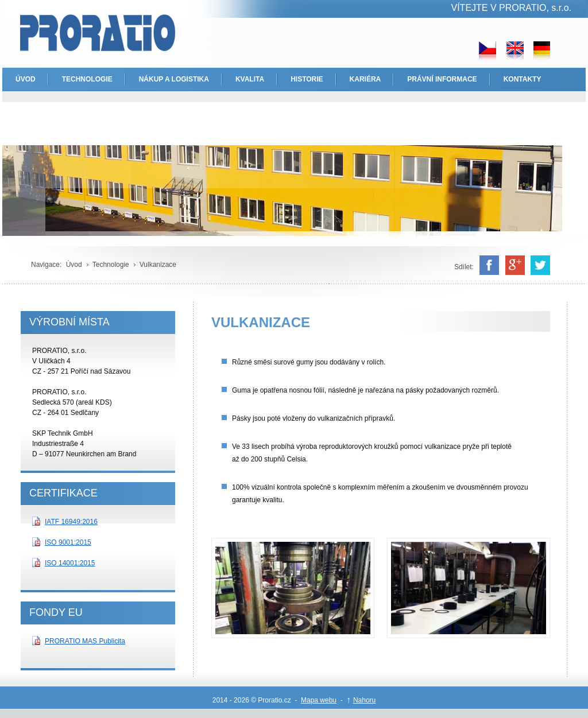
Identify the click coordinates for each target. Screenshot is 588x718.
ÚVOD (26, 79)
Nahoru (364, 700)
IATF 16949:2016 (71, 522)
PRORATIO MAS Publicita (85, 641)
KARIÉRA (365, 79)
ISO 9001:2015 (68, 542)
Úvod (74, 265)
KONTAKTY (523, 79)
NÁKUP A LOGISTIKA (174, 79)
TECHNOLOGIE (87, 79)
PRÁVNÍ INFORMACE (442, 79)
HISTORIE (307, 79)
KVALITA (250, 79)
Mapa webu (319, 700)
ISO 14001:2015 (70, 563)
